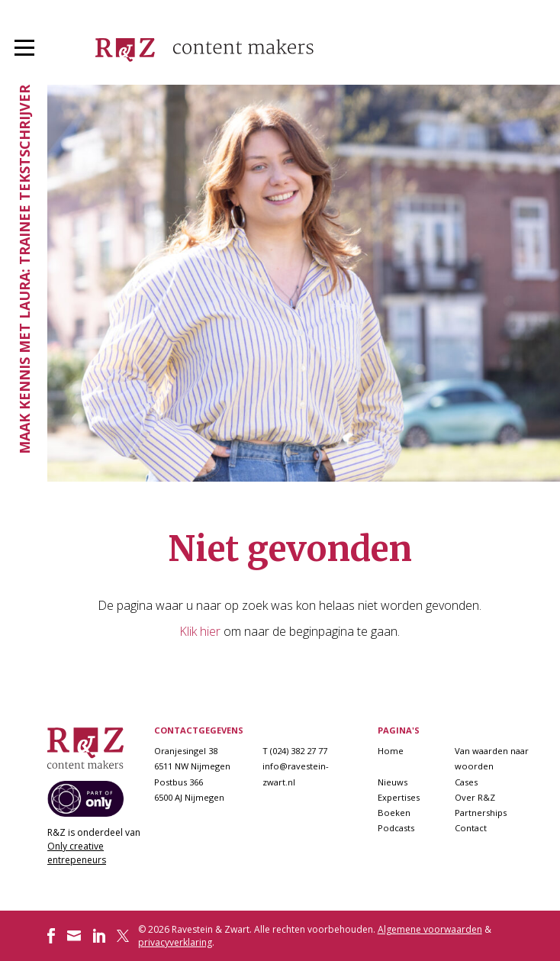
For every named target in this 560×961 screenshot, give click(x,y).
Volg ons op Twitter (124, 936)
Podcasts (396, 828)
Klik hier (200, 631)
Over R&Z (475, 797)
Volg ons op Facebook (51, 936)
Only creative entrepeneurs (77, 853)
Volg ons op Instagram (74, 936)
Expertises (399, 797)
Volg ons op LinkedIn (99, 936)
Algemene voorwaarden (430, 929)
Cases (466, 782)
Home (391, 751)
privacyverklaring (175, 942)
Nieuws (393, 782)
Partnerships (481, 813)
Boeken (394, 813)
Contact (471, 828)
